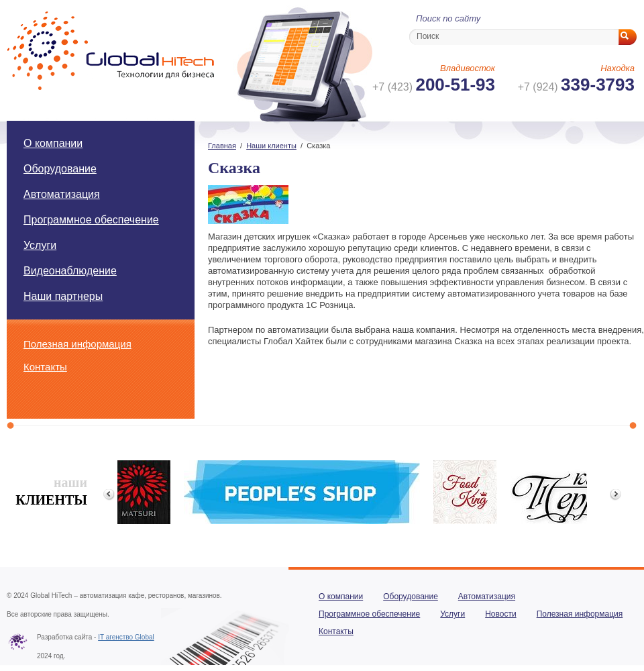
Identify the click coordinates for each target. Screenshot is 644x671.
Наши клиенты (271, 146)
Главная (222, 146)
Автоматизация (62, 194)
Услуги (40, 245)
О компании (53, 143)
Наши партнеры (63, 296)
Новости (500, 614)
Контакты (45, 367)
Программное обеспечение (91, 220)
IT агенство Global (126, 637)
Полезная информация (77, 344)
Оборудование (60, 169)
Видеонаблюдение (70, 271)
